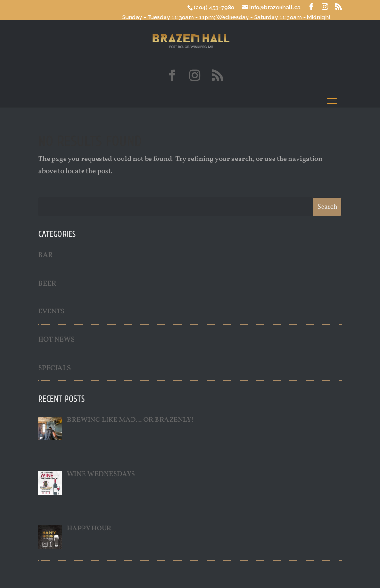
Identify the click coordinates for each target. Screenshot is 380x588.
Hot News (56, 340)
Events (51, 312)
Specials (54, 368)
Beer (47, 284)
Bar (45, 256)
